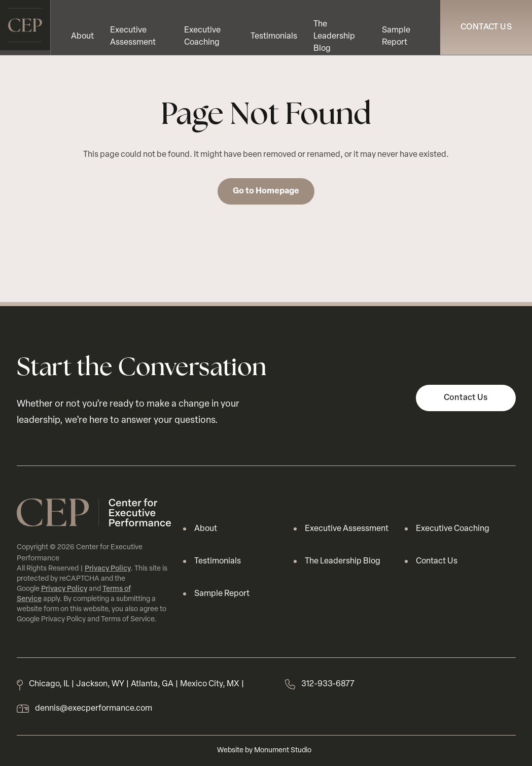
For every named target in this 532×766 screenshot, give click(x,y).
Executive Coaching (453, 529)
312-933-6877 (328, 684)
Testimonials (274, 37)
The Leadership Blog (334, 37)
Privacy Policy (108, 569)
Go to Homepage (266, 191)
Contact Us (486, 27)
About (82, 37)
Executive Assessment (347, 529)
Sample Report (222, 594)
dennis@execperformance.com (94, 709)
